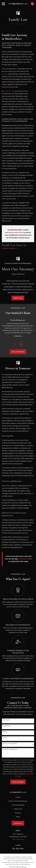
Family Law (18, 809)
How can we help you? (10, 749)
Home (18, 797)
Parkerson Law (9, 91)
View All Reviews (18, 352)
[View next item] (21, 344)
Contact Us (18, 823)
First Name (6, 720)
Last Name (6, 726)
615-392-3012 (18, 849)
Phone (5, 732)
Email (4, 738)
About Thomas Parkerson (18, 801)
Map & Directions (18, 839)
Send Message (18, 782)
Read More (18, 298)
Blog (18, 817)
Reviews (18, 813)
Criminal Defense (18, 805)
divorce (5, 74)
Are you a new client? (10, 744)
